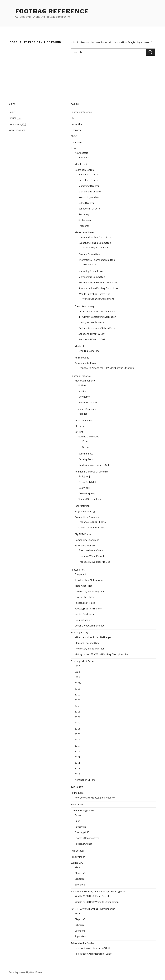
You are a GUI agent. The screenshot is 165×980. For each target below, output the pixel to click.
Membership (81, 164)
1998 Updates (90, 265)
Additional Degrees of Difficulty (91, 472)
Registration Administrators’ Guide (93, 954)
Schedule (80, 879)
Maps (78, 867)
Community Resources (87, 540)
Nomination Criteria (85, 780)
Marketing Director (89, 186)
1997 (77, 666)
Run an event (82, 358)
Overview (76, 130)
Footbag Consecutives (87, 838)
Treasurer (84, 226)
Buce (77, 821)
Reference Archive (85, 546)
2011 (77, 746)
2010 (77, 740)
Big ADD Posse (83, 534)
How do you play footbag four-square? (95, 798)
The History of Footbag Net (89, 592)
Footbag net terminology (88, 609)
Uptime (82, 385)
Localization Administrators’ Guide (93, 948)
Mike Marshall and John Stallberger (93, 637)
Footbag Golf (82, 832)
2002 (78, 695)
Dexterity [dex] (87, 493)
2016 (77, 774)
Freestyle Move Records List (94, 562)
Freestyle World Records (92, 556)
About (74, 136)
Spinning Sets (86, 454)
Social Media (78, 124)
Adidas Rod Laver (84, 420)
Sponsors (80, 885)
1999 (77, 677)
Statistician (85, 220)
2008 (78, 729)
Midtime (83, 391)
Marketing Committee (91, 271)
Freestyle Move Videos (91, 550)
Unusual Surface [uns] (90, 499)
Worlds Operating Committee (94, 294)
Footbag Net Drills (84, 597)
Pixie (85, 441)
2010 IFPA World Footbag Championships (93, 909)
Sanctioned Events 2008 (92, 339)
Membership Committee (92, 277)
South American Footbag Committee (98, 288)
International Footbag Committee (97, 260)
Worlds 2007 (78, 863)
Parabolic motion (88, 402)
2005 (78, 712)
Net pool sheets (83, 620)
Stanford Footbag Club (87, 643)
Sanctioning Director (90, 209)
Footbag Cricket (83, 844)
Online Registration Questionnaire (97, 311)
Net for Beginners (84, 614)
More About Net (83, 586)
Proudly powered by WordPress (26, 972)
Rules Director (86, 203)
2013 (77, 757)
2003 (78, 700)
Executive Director (89, 180)
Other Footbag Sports (83, 810)
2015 (77, 769)
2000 (78, 683)
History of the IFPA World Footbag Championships (101, 654)
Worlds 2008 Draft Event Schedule (93, 896)
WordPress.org (17, 130)
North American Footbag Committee (98, 283)
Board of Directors (85, 170)
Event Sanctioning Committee (95, 243)
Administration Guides (83, 943)
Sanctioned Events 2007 (92, 334)
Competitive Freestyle (87, 517)
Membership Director (90, 192)
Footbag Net (78, 570)
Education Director (89, 175)
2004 (78, 706)
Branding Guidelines (89, 351)
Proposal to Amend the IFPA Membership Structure (106, 368)
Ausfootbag (77, 851)
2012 (77, 751)
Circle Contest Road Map (92, 528)
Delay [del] (84, 488)
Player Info (80, 873)
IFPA (73, 148)
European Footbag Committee (95, 237)
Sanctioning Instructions (95, 247)
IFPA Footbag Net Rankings (90, 580)
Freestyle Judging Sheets (92, 522)
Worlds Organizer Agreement (98, 299)
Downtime (84, 397)
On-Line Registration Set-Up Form (97, 328)
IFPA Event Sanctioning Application (97, 317)
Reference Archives (85, 363)
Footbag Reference (52, 11)
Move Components (85, 381)
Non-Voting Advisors (90, 197)
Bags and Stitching (85, 511)
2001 (77, 689)
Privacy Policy (78, 857)
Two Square (77, 787)
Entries (15, 118)
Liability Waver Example (91, 322)
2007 (78, 723)
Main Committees (84, 232)
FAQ (73, 118)
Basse (78, 815)
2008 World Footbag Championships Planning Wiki (98, 892)
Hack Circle (77, 805)
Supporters (81, 936)
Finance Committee (89, 254)
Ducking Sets (86, 459)
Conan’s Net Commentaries (90, 626)
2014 (77, 763)
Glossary (79, 426)
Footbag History (79, 633)
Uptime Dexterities (89, 437)
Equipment (80, 574)
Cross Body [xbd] (87, 482)
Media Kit (80, 346)
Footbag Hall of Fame (82, 661)
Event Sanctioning (84, 306)
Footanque (80, 827)
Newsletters (81, 153)
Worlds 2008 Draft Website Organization (97, 902)
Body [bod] (84, 476)
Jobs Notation (82, 506)
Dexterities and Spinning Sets (94, 465)
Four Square (77, 793)
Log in (12, 112)
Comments (17, 124)
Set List (79, 432)
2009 (78, 734)
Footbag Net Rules (85, 603)
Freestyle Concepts (85, 409)
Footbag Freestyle (81, 376)
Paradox (83, 414)
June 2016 (84, 157)
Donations (76, 142)
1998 (77, 672)
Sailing (86, 447)
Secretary (84, 214)
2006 (78, 717)
